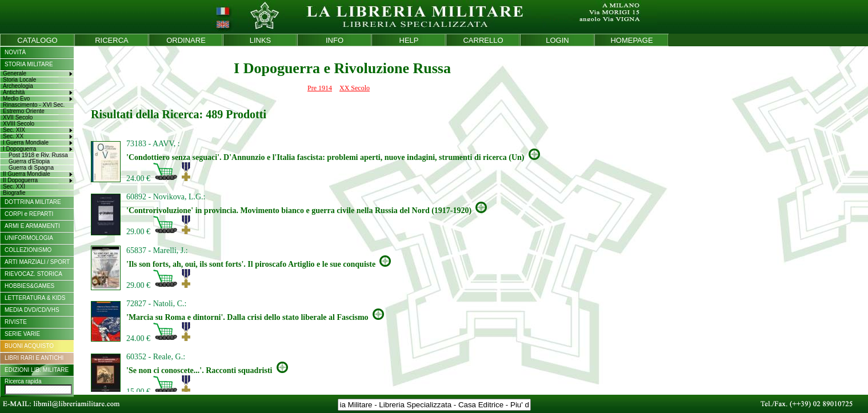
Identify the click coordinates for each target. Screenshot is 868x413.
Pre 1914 (320, 88)
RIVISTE (16, 322)
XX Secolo (355, 88)
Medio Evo (16, 99)
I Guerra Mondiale (26, 143)
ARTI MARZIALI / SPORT (37, 262)
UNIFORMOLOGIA (29, 238)
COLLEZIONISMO (28, 250)
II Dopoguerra (20, 180)
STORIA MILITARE (29, 64)
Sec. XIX (14, 130)
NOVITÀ (15, 52)
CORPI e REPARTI (29, 214)
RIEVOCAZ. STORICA (33, 274)
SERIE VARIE (22, 334)
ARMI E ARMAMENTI (32, 226)
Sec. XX (13, 136)
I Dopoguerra (19, 149)
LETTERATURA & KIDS (35, 298)
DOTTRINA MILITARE (33, 202)
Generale (15, 73)
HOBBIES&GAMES (29, 286)
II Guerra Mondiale (27, 174)
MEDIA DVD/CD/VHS (32, 310)
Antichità (14, 92)
